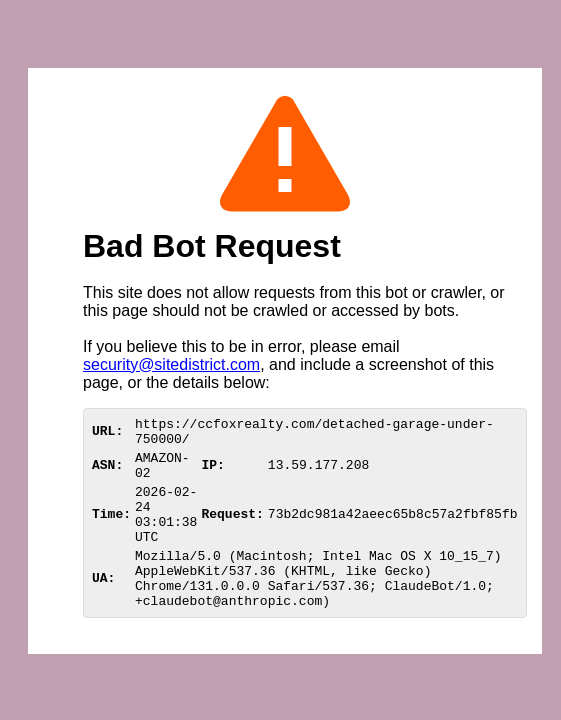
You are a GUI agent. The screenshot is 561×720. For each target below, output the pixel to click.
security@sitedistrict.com (171, 364)
